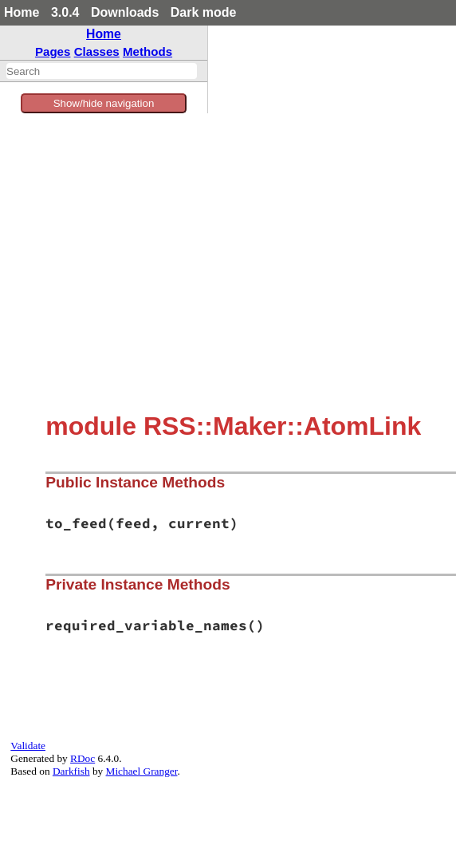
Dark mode (204, 12)
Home (22, 12)
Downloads (125, 12)
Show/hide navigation (104, 103)
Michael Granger (142, 771)
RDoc (83, 758)
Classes (97, 51)
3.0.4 (65, 12)
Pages (53, 51)
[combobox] (102, 71)
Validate (28, 746)
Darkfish (71, 771)
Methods (147, 51)
